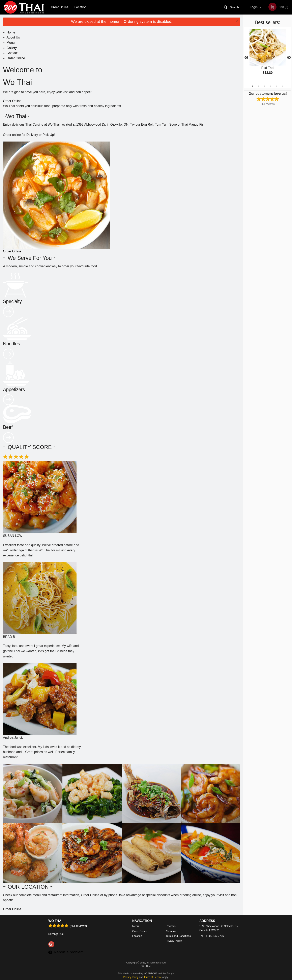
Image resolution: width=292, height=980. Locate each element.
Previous (246, 58)
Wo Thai (55, 921)
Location (80, 7)
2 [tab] (259, 86)
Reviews (171, 926)
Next (289, 58)
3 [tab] (265, 86)
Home (11, 32)
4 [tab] (271, 86)
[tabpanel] (268, 55)
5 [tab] (277, 86)
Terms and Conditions (178, 936)
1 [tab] (253, 86)
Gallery (12, 48)
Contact (12, 53)
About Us (13, 37)
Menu (11, 43)
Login (254, 7)
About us (171, 931)
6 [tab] (283, 86)
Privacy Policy (174, 941)
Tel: (212, 936)
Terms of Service (153, 977)
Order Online (60, 7)
